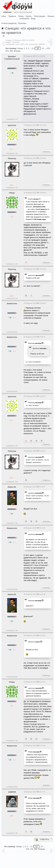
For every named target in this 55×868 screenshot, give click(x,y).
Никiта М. (12, 487)
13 (43, 48)
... (47, 348)
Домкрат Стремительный (12, 58)
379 (7, 51)
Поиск (21, 16)
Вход (33, 19)
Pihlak (12, 193)
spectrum (12, 125)
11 (33, 48)
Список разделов (9, 23)
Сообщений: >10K (12, 153)
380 (11, 51)
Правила (12, 16)
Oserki (30, 199)
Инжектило (12, 304)
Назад (20, 48)
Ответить (46, 152)
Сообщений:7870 (12, 119)
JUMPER (12, 792)
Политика (22, 23)
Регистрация (40, 16)
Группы (29, 16)
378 (27, 849)
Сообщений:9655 (12, 332)
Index (4, 16)
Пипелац (12, 158)
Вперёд (17, 51)
